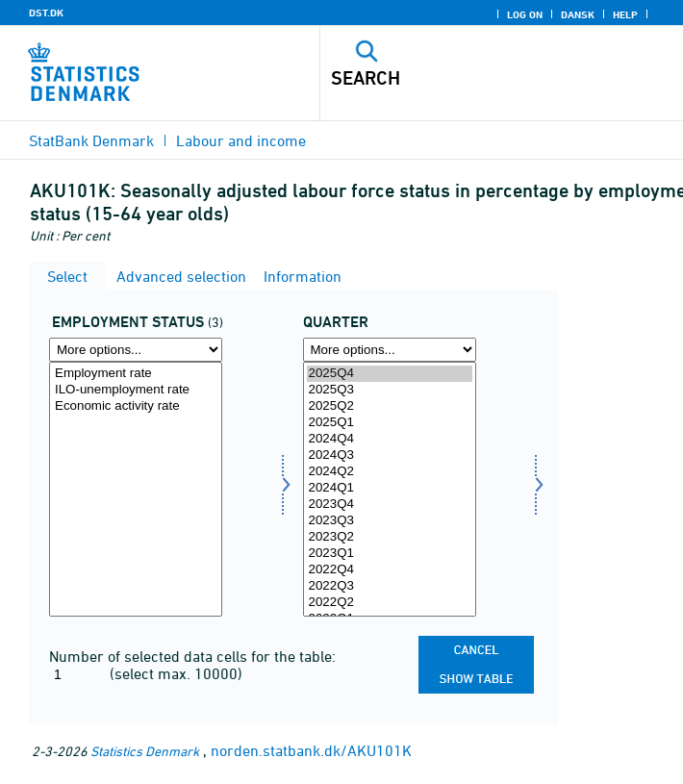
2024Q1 (390, 488)
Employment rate (136, 374)
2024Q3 (390, 455)
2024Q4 (390, 439)
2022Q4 (390, 570)
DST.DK (46, 13)
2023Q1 (390, 554)
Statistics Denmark (145, 751)
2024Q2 (390, 472)
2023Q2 (390, 537)
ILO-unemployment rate (136, 390)
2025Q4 (390, 374)
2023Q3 (390, 521)
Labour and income (241, 140)
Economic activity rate (136, 406)
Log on (525, 14)
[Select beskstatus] (136, 489)
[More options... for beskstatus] (136, 350)
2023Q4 (390, 505)
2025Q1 (390, 423)
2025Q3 (390, 390)
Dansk (578, 14)
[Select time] (390, 489)
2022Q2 (390, 603)
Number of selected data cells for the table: (192, 656)
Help (625, 14)
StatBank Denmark (91, 140)
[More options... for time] (390, 350)
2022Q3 (390, 586)
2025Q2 (390, 406)
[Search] (467, 78)
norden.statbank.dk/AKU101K (311, 750)
